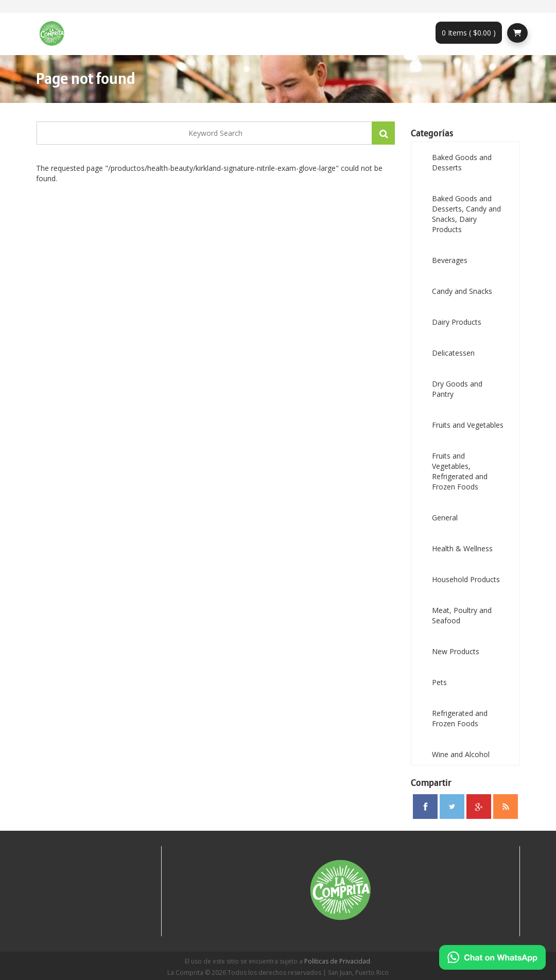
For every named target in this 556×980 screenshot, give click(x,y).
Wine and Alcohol (461, 754)
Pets (439, 682)
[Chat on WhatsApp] (492, 957)
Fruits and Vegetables (468, 425)
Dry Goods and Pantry (457, 389)
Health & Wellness (462, 548)
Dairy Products (457, 322)
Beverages (450, 260)
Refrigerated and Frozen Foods (460, 718)
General (445, 518)
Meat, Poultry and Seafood (462, 615)
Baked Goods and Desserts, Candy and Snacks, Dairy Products (466, 214)
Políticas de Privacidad (337, 961)
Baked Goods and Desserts (462, 162)
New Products (456, 651)
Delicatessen (453, 353)
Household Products (466, 579)
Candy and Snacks (462, 291)
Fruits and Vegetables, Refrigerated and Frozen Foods (460, 471)
